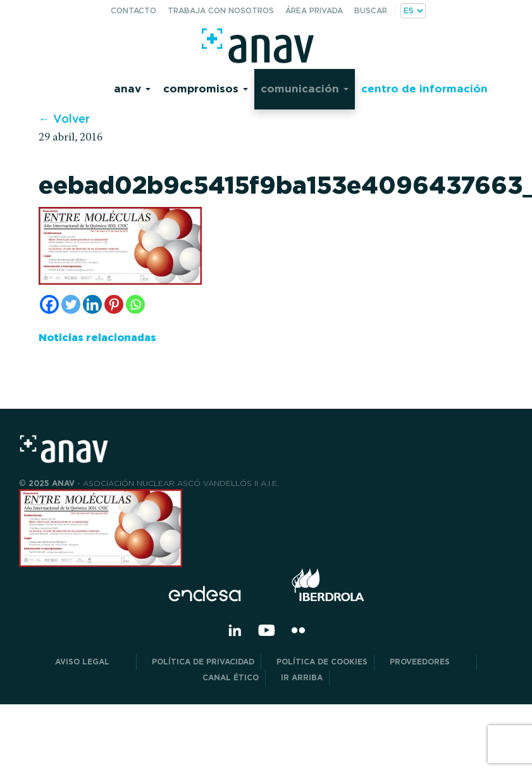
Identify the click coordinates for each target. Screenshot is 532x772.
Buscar (371, 10)
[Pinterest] (114, 304)
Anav (132, 88)
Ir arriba (302, 677)
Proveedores (430, 662)
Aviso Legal (92, 662)
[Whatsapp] (135, 304)
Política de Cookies (322, 662)
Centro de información (424, 88)
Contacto (133, 10)
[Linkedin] (92, 304)
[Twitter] (71, 304)
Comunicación (305, 88)
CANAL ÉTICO (231, 677)
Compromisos (206, 88)
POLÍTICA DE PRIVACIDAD (203, 662)
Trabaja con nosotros (221, 10)
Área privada (314, 10)
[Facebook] (49, 304)
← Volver (64, 119)
